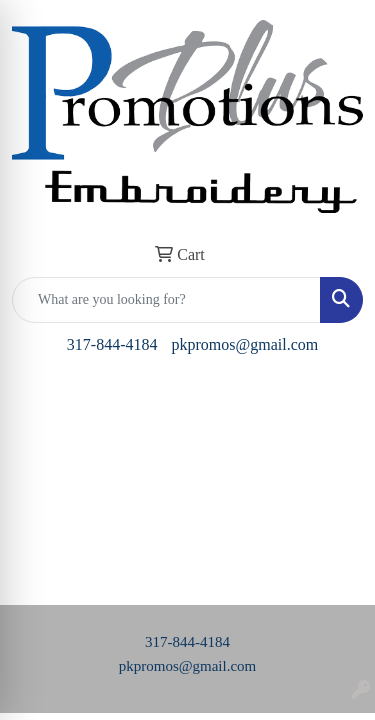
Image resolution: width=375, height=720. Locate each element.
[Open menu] (335, 402)
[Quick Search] (166, 300)
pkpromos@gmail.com (244, 344)
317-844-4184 (112, 344)
